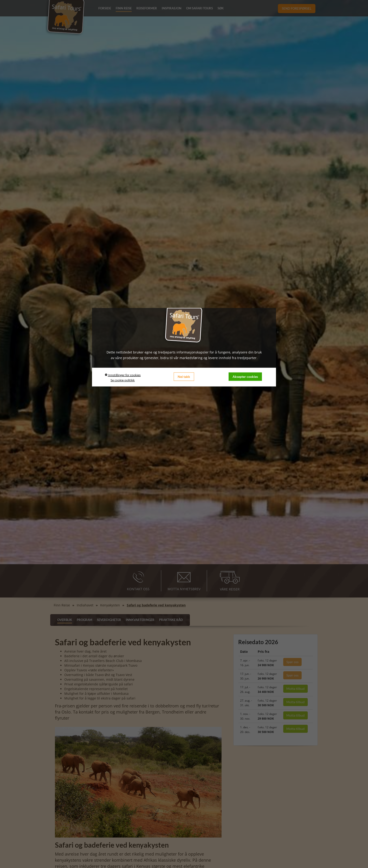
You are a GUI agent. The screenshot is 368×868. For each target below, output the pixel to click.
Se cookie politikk (123, 380)
